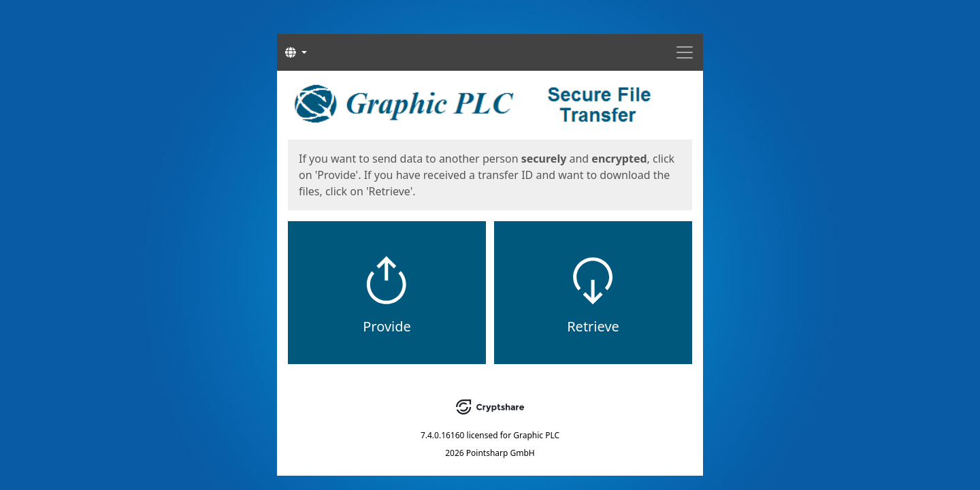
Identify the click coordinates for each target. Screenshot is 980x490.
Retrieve (593, 326)
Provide (387, 326)
